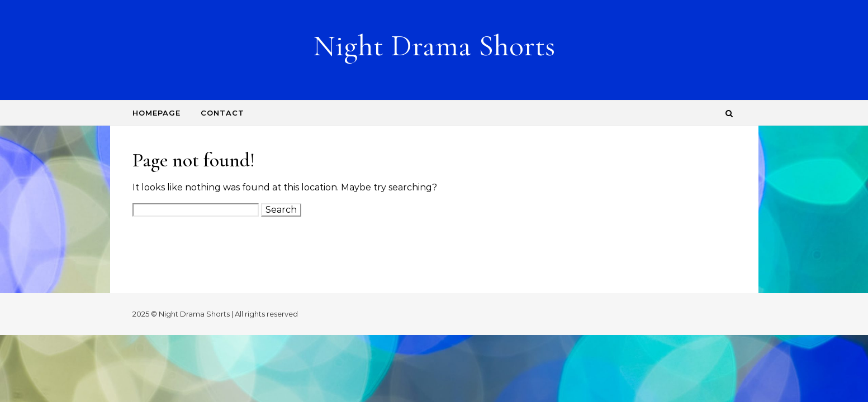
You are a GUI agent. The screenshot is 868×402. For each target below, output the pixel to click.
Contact (222, 113)
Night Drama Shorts (434, 46)
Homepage (156, 113)
